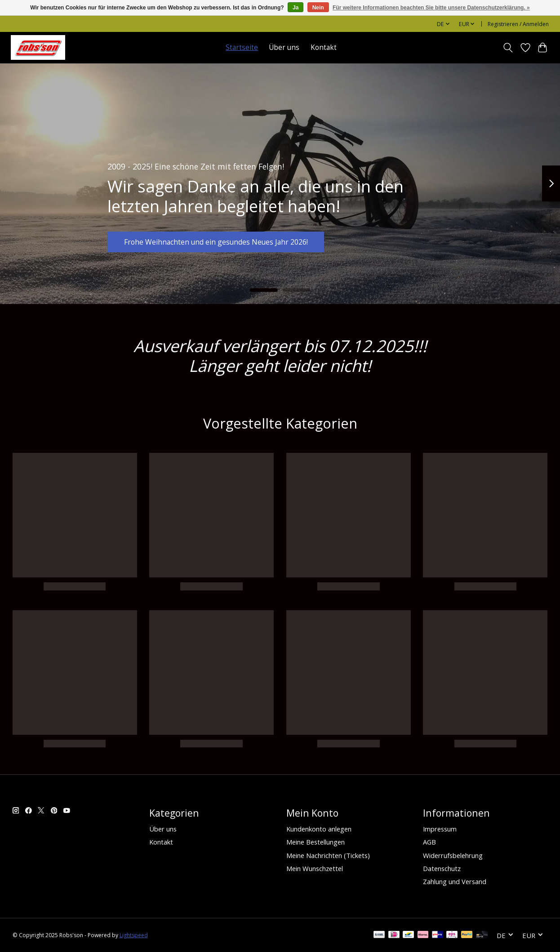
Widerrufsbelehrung (453, 855)
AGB (429, 842)
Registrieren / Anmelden (518, 24)
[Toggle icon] (508, 48)
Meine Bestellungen (316, 842)
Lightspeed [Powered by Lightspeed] (134, 935)
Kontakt (324, 47)
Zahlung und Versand (455, 881)
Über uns (284, 47)
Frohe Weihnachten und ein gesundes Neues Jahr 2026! (229, 240)
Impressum (440, 829)
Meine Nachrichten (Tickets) (328, 855)
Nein (318, 8)
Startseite (242, 47)
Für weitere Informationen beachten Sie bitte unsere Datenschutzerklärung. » (431, 8)
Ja (296, 8)
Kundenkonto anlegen (319, 829)
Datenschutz (442, 868)
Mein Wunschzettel (315, 868)
